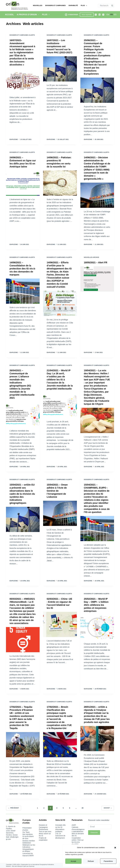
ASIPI (74, 825)
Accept (73, 861)
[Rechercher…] (104, 6)
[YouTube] (103, 15)
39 (82, 808)
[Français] (112, 15)
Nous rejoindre (87, 15)
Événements (43, 829)
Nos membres (27, 834)
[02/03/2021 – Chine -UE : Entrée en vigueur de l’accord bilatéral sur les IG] (60, 624)
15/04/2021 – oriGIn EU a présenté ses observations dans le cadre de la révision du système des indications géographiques (22, 494)
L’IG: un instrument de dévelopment (60, 836)
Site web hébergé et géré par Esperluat (23, 866)
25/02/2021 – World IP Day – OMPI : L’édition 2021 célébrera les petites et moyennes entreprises (96, 605)
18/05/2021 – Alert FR (96, 262)
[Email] (100, 827)
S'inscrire (94, 832)
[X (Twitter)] (96, 15)
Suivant (108, 808)
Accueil (9, 15)
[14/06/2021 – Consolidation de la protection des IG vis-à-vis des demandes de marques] (23, 291)
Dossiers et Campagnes (55, 5)
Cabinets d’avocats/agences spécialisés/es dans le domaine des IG (78, 832)
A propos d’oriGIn (28, 15)
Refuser (91, 861)
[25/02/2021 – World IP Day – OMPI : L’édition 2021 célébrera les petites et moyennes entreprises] (97, 627)
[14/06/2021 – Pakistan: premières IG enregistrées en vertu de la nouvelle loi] (60, 183)
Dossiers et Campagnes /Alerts (22, 35)
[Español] (115, 15)
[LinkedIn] (99, 15)
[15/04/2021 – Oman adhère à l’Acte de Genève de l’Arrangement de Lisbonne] (60, 513)
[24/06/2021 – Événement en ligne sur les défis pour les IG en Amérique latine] (23, 183)
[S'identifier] (71, 15)
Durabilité (73, 5)
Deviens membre (29, 841)
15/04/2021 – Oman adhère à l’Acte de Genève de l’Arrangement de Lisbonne (57, 491)
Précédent (14, 808)
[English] (108, 15)
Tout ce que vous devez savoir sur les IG (45, 834)
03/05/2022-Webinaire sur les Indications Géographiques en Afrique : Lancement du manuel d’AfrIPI (29, 849)
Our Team (26, 832)
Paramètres (108, 861)
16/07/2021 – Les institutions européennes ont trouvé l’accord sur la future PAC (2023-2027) (59, 46)
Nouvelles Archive (92, 257)
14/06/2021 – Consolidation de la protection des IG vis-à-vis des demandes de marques (22, 269)
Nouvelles (38, 5)
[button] (115, 848)
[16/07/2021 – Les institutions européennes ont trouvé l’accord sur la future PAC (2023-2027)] (60, 69)
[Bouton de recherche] (112, 6)
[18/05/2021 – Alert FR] (97, 279)
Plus (84, 6)
